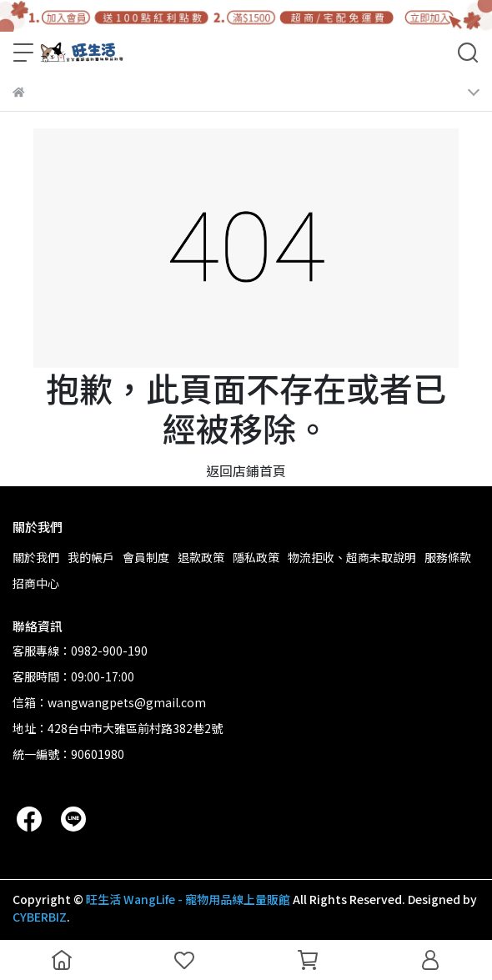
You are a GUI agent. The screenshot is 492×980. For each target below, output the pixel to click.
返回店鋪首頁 (246, 470)
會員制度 (146, 557)
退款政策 (201, 557)
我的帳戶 (91, 557)
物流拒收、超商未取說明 (352, 557)
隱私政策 (256, 557)
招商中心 (36, 583)
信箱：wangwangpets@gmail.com (109, 702)
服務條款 (448, 557)
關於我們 (36, 557)
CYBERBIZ (40, 917)
